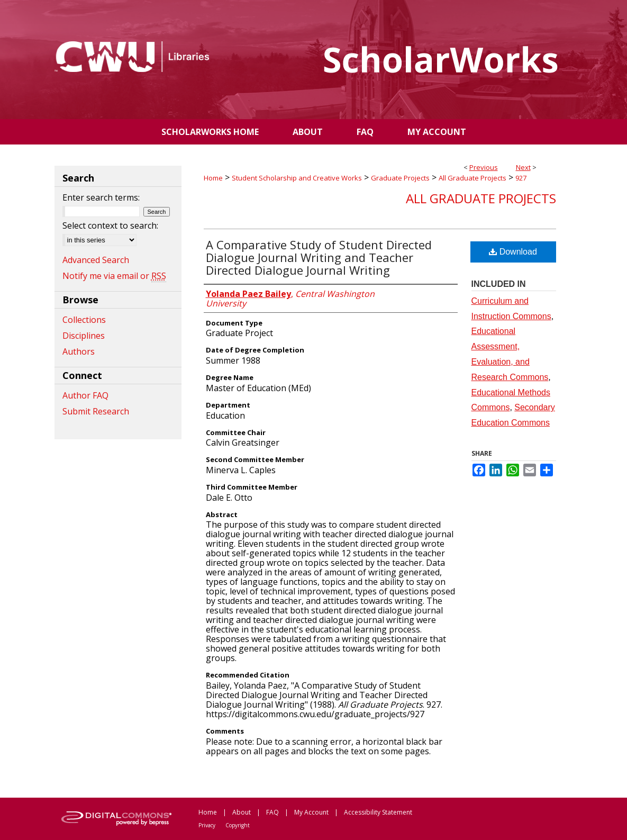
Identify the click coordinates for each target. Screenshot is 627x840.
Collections (84, 320)
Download (513, 252)
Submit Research (96, 411)
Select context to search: (110, 225)
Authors (79, 351)
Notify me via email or (114, 276)
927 (521, 178)
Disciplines (84, 336)
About (242, 812)
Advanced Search (96, 260)
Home (213, 178)
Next (523, 167)
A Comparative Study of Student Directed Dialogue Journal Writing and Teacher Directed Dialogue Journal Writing (319, 257)
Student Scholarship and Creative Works (297, 178)
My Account (311, 812)
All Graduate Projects (472, 178)
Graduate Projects (400, 178)
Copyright (238, 825)
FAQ (272, 812)
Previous (484, 167)
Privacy (207, 825)
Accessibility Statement (378, 812)
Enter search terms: (101, 197)
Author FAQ (85, 395)
